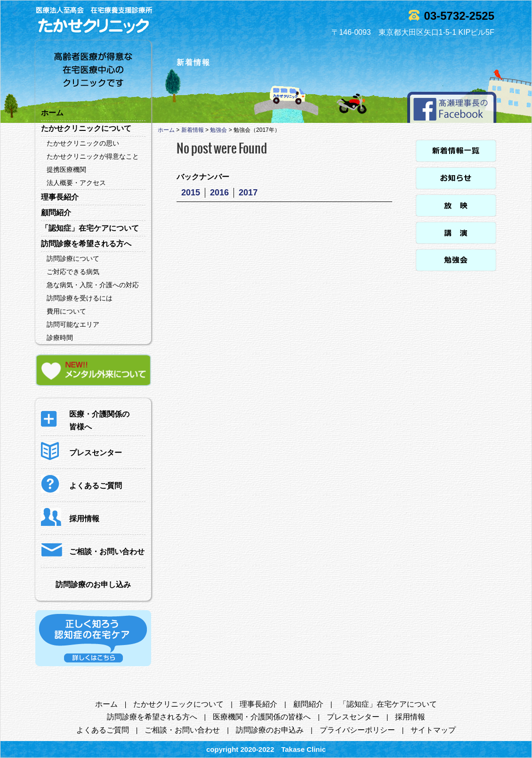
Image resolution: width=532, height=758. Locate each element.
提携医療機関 (66, 169)
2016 (219, 193)
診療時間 (60, 338)
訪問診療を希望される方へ (86, 244)
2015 (191, 193)
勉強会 (218, 130)
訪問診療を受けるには (80, 298)
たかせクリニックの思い (83, 143)
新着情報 (193, 130)
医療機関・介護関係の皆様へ (262, 717)
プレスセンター (353, 717)
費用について (66, 311)
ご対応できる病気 (73, 272)
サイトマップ (433, 730)
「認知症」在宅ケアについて (90, 228)
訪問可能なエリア (73, 324)
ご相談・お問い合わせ (182, 730)
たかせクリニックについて (86, 128)
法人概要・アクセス (76, 183)
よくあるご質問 (103, 730)
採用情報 (410, 717)
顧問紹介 (56, 213)
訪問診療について (73, 258)
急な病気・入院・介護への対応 (93, 285)
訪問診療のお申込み (270, 730)
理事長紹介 (60, 197)
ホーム (52, 113)
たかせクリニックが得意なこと (93, 156)
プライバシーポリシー (357, 730)
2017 (248, 193)
